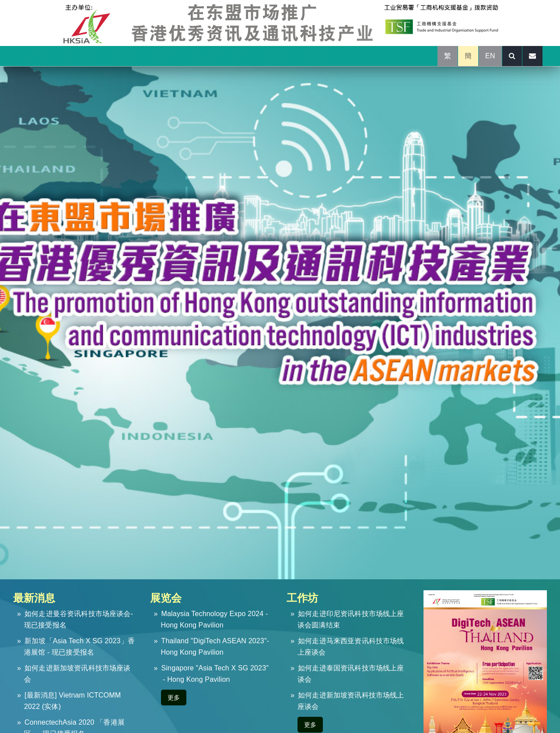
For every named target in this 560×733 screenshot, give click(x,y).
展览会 (166, 598)
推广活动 (81, 56)
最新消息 (34, 598)
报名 (244, 56)
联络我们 (320, 56)
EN (490, 56)
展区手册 (209, 56)
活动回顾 (124, 56)
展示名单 (166, 56)
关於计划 (39, 56)
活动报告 (280, 56)
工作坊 (302, 598)
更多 (174, 698)
